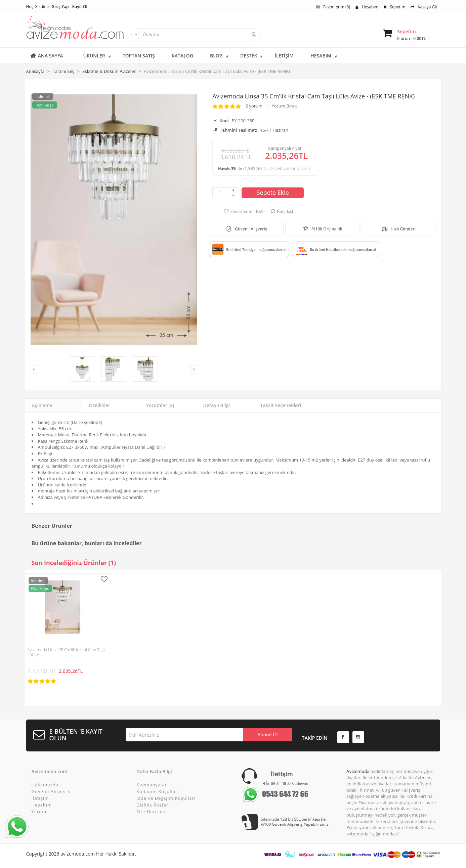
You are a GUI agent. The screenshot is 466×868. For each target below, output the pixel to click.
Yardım (40, 812)
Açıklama (42, 405)
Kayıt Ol (80, 7)
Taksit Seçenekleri (281, 405)
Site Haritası (151, 812)
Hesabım (367, 7)
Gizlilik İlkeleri (153, 805)
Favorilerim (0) (333, 7)
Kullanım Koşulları (158, 791)
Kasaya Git (424, 7)
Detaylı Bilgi (217, 405)
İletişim (40, 798)
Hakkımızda (45, 785)
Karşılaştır (286, 211)
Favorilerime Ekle (247, 211)
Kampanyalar (152, 785)
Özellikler (100, 405)
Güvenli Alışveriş (51, 791)
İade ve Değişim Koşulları (166, 798)
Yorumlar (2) (160, 405)
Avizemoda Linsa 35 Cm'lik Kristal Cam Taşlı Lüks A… (67, 652)
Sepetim (394, 7)
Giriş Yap (60, 7)
